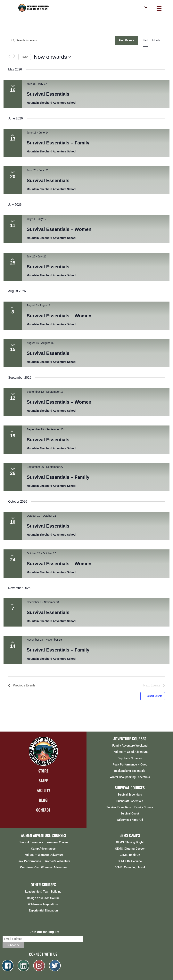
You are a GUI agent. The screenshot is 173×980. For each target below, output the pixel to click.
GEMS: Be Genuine (130, 861)
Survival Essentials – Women (59, 229)
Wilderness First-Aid (130, 820)
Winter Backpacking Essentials (130, 777)
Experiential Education (43, 911)
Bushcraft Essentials (130, 801)
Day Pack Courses (130, 758)
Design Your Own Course (43, 898)
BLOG (43, 800)
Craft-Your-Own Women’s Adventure (43, 867)
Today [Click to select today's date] (25, 57)
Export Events (153, 696)
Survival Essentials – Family (58, 143)
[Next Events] (14, 56)
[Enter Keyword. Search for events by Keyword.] (62, 40)
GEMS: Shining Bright (130, 842)
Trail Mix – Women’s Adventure (43, 855)
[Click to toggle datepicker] (52, 57)
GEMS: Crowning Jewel (130, 867)
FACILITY (43, 790)
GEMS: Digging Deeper (130, 849)
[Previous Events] (9, 57)
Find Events (126, 40)
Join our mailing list (45, 932)
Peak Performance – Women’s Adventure (43, 861)
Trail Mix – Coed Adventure (130, 752)
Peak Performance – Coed (130, 765)
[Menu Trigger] (159, 8)
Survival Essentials (48, 94)
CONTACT (43, 810)
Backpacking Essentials (130, 771)
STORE (43, 771)
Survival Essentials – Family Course (130, 807)
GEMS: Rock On (130, 855)
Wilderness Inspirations (43, 904)
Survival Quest (130, 814)
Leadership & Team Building (43, 892)
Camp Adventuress (43, 849)
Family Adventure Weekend (130, 746)
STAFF (43, 781)
